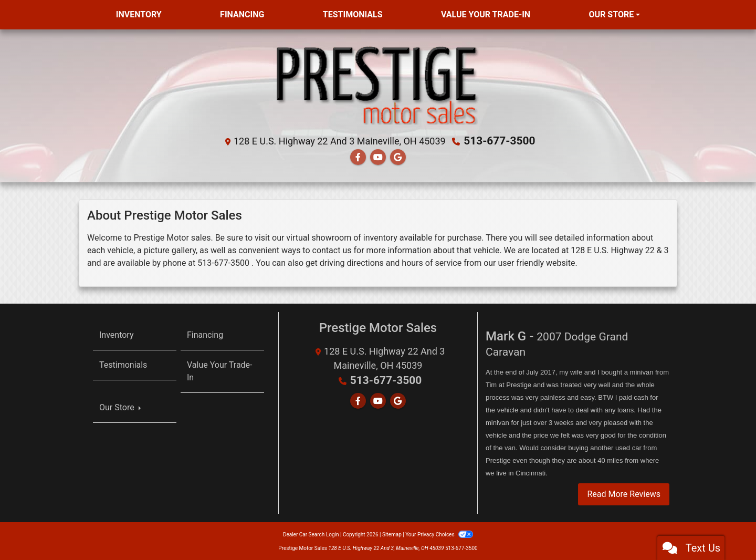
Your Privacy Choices (439, 533)
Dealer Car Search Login (311, 533)
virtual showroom (319, 237)
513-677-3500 (500, 141)
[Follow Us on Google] (398, 157)
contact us (332, 250)
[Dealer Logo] (378, 85)
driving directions (352, 262)
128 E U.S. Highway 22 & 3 (619, 250)
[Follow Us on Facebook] (358, 157)
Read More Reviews (624, 493)
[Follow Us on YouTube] (378, 157)
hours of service (432, 262)
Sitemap (392, 533)
